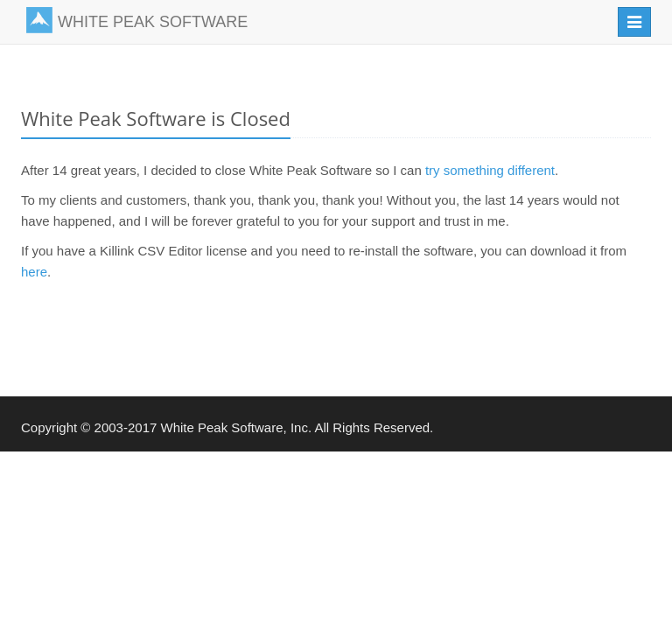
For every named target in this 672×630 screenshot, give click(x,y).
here (34, 272)
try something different (490, 170)
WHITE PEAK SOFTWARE (137, 20)
